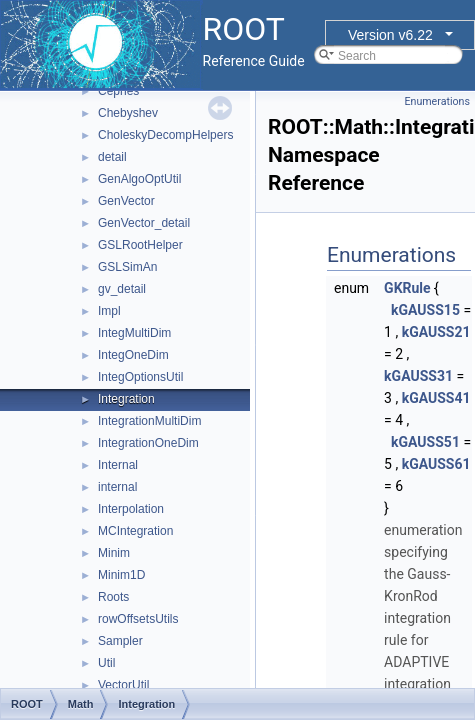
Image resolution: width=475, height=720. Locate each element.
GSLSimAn (127, 267)
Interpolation (131, 509)
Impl (109, 311)
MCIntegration (135, 531)
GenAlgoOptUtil (139, 179)
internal (117, 487)
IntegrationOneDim (148, 443)
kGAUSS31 (418, 376)
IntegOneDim (133, 355)
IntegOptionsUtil (140, 377)
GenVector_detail (144, 223)
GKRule (407, 288)
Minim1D (121, 575)
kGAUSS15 (425, 310)
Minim (114, 553)
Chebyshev (128, 113)
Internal (118, 465)
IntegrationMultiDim (149, 421)
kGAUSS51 (425, 442)
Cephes (118, 91)
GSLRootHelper (140, 245)
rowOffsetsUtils (138, 619)
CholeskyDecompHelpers (165, 135)
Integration (126, 399)
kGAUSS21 (436, 332)
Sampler (120, 641)
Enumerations (437, 101)
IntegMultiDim (134, 333)
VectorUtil (123, 685)
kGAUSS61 (436, 464)
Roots (113, 597)
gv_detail (122, 289)
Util (106, 663)
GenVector (126, 201)
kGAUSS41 (436, 398)
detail (112, 157)
